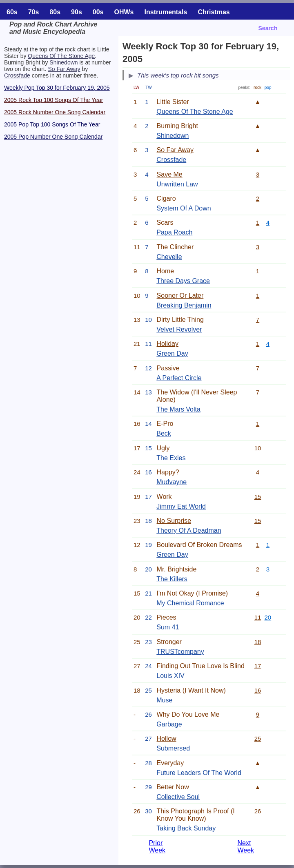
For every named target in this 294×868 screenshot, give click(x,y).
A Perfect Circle (179, 378)
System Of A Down (184, 208)
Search (268, 28)
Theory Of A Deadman (189, 530)
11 (258, 617)
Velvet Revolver (179, 329)
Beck (164, 433)
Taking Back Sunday (186, 828)
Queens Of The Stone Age (61, 56)
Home (166, 271)
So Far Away (64, 69)
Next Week (246, 847)
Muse (164, 700)
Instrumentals (166, 12)
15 (258, 497)
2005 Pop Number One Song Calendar (53, 137)
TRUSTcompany (180, 652)
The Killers (172, 579)
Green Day (172, 353)
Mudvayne (171, 482)
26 (258, 811)
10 (258, 448)
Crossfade (17, 75)
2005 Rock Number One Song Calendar (55, 112)
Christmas (214, 12)
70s (34, 12)
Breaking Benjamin (184, 305)
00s (98, 12)
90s (77, 12)
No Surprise (174, 521)
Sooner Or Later (180, 296)
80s (55, 12)
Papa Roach (174, 232)
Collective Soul (178, 797)
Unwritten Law (177, 184)
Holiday (168, 344)
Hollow (167, 738)
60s (12, 12)
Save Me (170, 174)
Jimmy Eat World (181, 506)
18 (258, 642)
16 (258, 690)
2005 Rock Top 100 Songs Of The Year (53, 100)
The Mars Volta (178, 409)
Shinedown (63, 62)
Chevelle (169, 257)
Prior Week (157, 847)
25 (258, 738)
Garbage (169, 724)
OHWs (124, 12)
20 (268, 617)
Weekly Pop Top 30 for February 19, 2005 (57, 88)
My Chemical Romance (190, 603)
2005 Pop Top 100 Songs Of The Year (52, 124)
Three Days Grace (183, 281)
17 (258, 666)
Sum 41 (168, 627)
